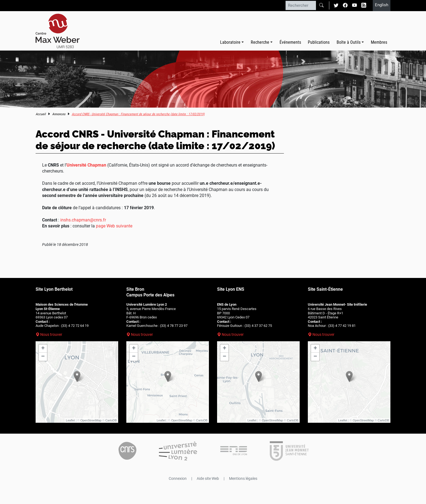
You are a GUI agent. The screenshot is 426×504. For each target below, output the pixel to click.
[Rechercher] (301, 5)
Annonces (59, 114)
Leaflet (71, 420)
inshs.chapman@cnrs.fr (83, 220)
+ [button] (43, 349)
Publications (319, 42)
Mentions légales (243, 478)
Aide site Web (208, 478)
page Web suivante (114, 226)
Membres (379, 42)
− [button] (43, 357)
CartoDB (111, 420)
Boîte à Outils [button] (349, 42)
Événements (290, 42)
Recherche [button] (260, 42)
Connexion (178, 478)
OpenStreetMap (91, 420)
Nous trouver (51, 334)
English (382, 5)
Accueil (41, 114)
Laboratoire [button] (230, 42)
